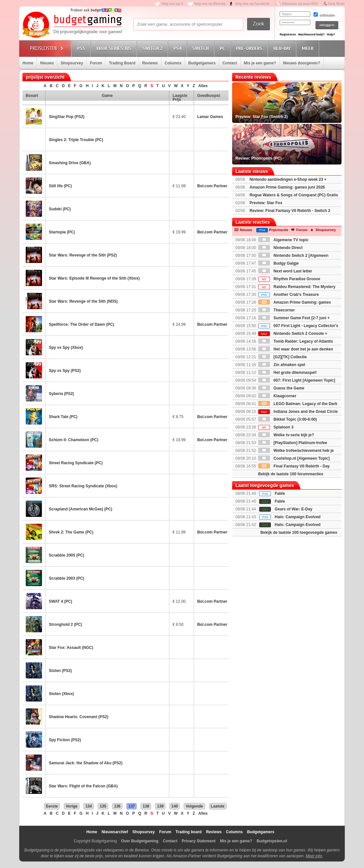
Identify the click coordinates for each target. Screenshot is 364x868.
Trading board (189, 832)
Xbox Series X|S (115, 48)
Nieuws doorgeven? (301, 63)
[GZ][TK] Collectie (282, 357)
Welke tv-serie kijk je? (286, 435)
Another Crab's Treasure (288, 295)
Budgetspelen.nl (272, 841)
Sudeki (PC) (60, 209)
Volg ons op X (172, 4)
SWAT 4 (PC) (61, 601)
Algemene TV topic (283, 240)
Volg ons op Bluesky (210, 4)
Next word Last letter (285, 271)
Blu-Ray (283, 48)
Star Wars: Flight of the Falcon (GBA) (83, 786)
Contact (230, 63)
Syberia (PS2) (61, 394)
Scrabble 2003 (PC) (67, 578)
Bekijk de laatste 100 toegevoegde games (299, 533)
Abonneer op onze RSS (300, 4)
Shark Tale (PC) (63, 417)
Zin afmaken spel (282, 365)
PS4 (178, 48)
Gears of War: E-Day (294, 509)
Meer (309, 48)
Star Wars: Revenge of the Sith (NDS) (83, 301)
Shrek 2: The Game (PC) (71, 532)
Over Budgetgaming (140, 841)
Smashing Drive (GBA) (70, 163)
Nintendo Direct (280, 248)
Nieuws (47, 63)
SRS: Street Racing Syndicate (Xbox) (83, 486)
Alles (203, 86)
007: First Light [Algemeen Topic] (297, 380)
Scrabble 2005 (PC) (67, 555)
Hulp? (331, 34)
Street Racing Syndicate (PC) (76, 463)
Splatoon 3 (276, 427)
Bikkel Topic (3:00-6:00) (288, 419)
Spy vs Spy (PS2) (65, 371)
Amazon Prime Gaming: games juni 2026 (287, 187)
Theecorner (277, 310)
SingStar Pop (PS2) (67, 117)
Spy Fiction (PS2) (65, 740)
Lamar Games (210, 117)
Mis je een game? (260, 63)
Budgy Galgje (279, 263)
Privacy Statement (199, 841)
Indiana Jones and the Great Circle (298, 412)
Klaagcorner (277, 396)
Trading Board (122, 63)
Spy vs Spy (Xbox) (66, 348)
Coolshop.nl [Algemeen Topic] (294, 458)
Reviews (150, 63)
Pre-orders (250, 48)
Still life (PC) (60, 186)
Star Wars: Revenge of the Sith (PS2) (83, 255)
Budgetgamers (202, 63)
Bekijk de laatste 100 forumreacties (291, 474)
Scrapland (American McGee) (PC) (81, 509)
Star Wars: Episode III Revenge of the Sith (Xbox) (94, 278)
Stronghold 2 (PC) (65, 625)
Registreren (288, 34)
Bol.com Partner (212, 186)
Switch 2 (153, 48)
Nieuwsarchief (115, 832)
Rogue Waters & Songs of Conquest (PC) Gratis (294, 195)
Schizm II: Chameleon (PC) (74, 440)
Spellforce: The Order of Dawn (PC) (82, 324)
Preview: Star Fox (266, 203)
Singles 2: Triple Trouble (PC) (76, 140)
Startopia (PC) (62, 232)
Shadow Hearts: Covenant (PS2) (79, 717)
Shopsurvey (72, 63)
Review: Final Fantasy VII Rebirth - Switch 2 (290, 211)
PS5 (82, 48)
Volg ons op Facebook (252, 4)
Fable (280, 493)
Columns (173, 63)
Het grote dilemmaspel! (287, 373)
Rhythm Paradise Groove (289, 279)
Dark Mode (336, 4)
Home (28, 63)
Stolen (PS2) (60, 671)
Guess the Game (281, 388)
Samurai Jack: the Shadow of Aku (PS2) (86, 763)
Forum (96, 63)
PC (223, 48)
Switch (202, 48)
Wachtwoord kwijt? (311, 34)
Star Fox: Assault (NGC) (71, 648)
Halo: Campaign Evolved (298, 517)
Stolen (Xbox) (61, 694)
